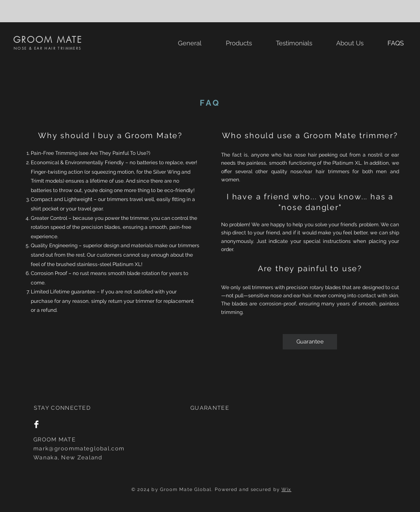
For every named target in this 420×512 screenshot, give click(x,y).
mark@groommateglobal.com (79, 448)
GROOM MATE (48, 40)
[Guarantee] (310, 342)
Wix (286, 490)
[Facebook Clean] (36, 424)
